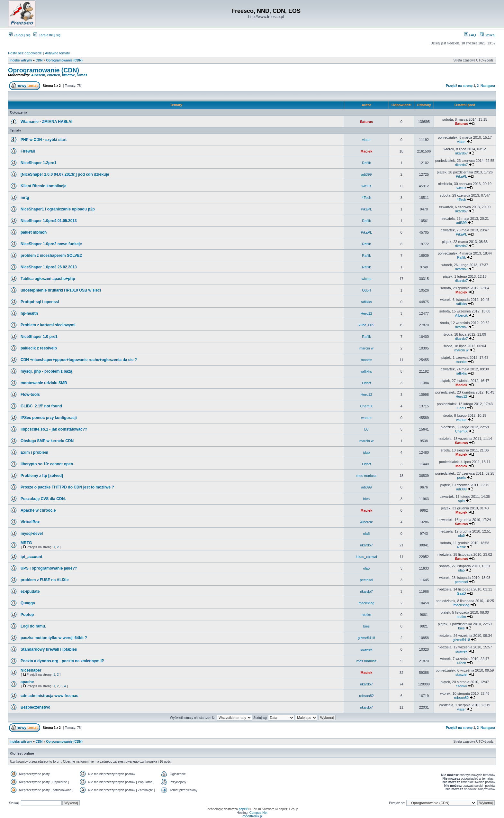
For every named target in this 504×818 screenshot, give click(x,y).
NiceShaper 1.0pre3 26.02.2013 (49, 267)
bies (366, 499)
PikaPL (461, 176)
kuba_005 (366, 325)
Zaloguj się (20, 35)
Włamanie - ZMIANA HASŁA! (47, 122)
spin (461, 501)
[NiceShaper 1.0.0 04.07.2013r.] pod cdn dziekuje (65, 174)
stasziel (461, 674)
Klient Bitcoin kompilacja (44, 186)
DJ (366, 429)
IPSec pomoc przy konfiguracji (49, 418)
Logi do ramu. (33, 626)
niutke (366, 615)
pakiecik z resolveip (39, 348)
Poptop (27, 615)
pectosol (366, 580)
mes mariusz (366, 476)
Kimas (82, 75)
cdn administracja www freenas (49, 696)
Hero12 (366, 313)
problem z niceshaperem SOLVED (52, 256)
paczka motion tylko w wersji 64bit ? (54, 638)
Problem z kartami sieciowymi (48, 325)
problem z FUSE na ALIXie (45, 580)
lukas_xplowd (366, 557)
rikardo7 (462, 153)
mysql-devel (32, 534)
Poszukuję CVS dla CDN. (43, 499)
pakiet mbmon (34, 232)
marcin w (366, 348)
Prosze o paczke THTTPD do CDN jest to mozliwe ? (67, 487)
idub (367, 452)
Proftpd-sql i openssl (40, 302)
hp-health (29, 313)
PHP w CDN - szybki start (44, 140)
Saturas (366, 122)
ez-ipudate (30, 591)
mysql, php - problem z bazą (46, 371)
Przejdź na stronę (459, 86)
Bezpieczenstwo (36, 707)
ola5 (367, 534)
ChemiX (366, 406)
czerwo (461, 686)
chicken (54, 75)
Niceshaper (31, 670)
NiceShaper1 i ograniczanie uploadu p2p (58, 209)
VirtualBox (30, 522)
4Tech (366, 198)
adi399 (366, 174)
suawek (366, 649)
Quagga (28, 603)
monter (366, 360)
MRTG (26, 543)
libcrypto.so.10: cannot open (47, 464)
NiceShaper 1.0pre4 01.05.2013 (49, 221)
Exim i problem (34, 452)
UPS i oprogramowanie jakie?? (49, 568)
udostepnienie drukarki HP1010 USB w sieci (61, 290)
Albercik (38, 75)
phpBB (244, 809)
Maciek (367, 151)
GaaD (461, 408)
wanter (366, 418)
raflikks (366, 302)
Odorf (366, 290)
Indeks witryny (21, 60)
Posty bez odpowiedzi (25, 53)
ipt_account (31, 557)
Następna (488, 86)
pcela (461, 478)
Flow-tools (30, 395)
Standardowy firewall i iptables (49, 649)
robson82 (366, 696)
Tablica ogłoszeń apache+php (48, 279)
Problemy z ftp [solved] (42, 476)
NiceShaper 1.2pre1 (38, 163)
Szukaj (488, 35)
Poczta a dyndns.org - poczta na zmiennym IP (62, 661)
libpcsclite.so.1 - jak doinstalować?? (54, 429)
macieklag (366, 603)
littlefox (68, 75)
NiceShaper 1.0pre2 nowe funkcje (51, 244)
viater (367, 140)
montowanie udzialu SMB (44, 383)
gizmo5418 (366, 638)
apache (27, 682)
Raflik (366, 163)
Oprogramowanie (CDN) (64, 60)
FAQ (470, 35)
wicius (366, 186)
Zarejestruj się (47, 35)
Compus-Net (258, 813)
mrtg (25, 198)
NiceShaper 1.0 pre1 (39, 337)
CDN (39, 60)
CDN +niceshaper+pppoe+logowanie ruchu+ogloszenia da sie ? (79, 360)
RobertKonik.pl (252, 816)
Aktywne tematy (58, 53)
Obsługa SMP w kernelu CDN (47, 441)
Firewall (28, 151)
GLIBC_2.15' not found (41, 406)
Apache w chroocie (38, 510)
